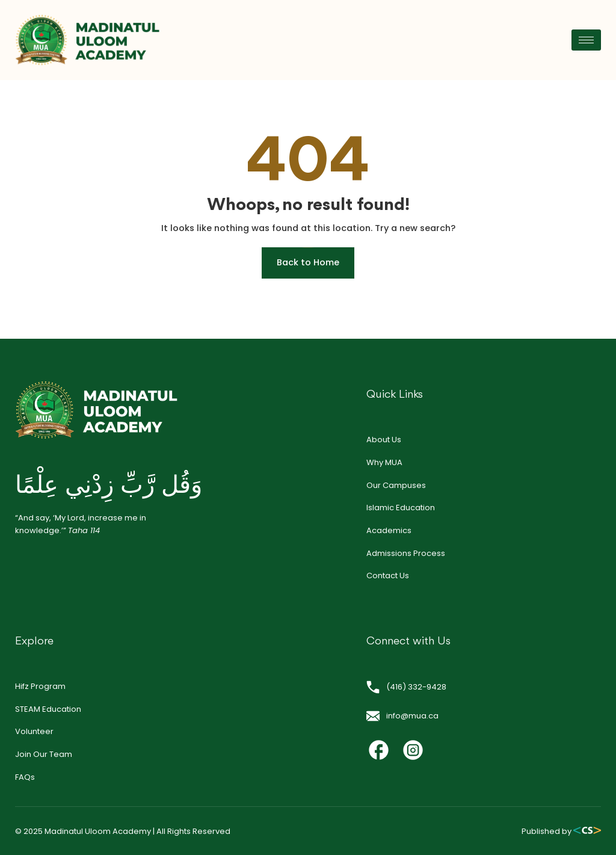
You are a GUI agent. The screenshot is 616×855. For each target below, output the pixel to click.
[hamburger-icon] (586, 40)
